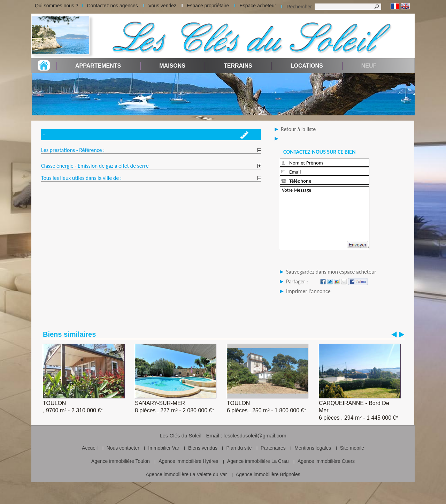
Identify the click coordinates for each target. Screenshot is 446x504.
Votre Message (325, 218)
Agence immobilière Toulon (121, 461)
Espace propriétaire (208, 6)
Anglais (405, 6)
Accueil (90, 448)
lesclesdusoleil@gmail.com (255, 436)
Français (395, 6)
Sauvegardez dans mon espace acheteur (331, 272)
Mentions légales (313, 448)
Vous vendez (162, 6)
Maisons (172, 66)
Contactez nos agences (113, 6)
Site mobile (352, 448)
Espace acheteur (258, 6)
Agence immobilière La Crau (258, 461)
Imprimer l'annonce (308, 291)
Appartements (98, 66)
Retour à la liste (298, 129)
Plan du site (239, 448)
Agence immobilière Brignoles (268, 474)
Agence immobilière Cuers (326, 461)
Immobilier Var (164, 448)
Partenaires (273, 448)
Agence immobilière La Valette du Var (186, 474)
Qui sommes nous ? (57, 6)
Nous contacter (123, 448)
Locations (307, 66)
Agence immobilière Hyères (188, 461)
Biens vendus (203, 448)
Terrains (238, 66)
